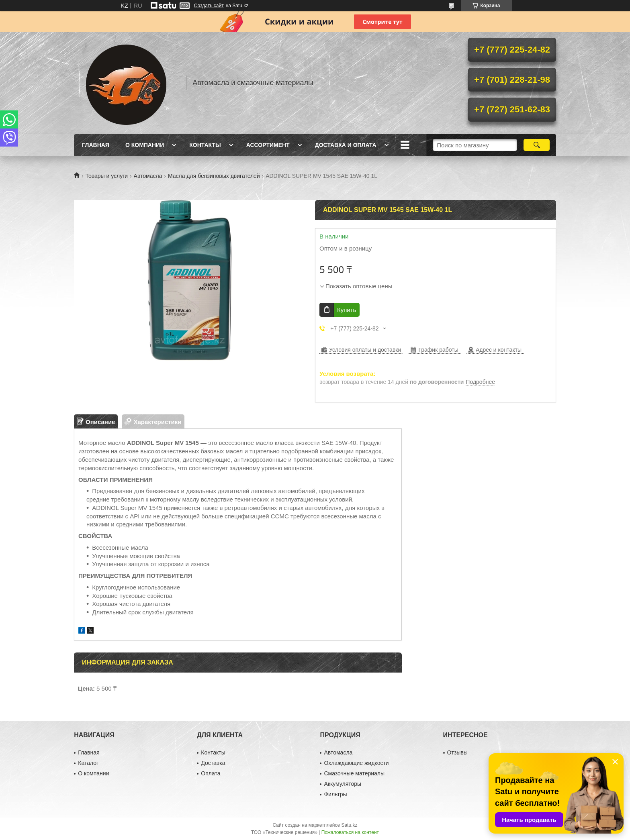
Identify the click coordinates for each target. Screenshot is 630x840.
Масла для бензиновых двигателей (214, 176)
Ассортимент (268, 145)
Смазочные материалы (354, 773)
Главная (96, 145)
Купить (347, 310)
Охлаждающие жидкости (356, 763)
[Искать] (537, 145)
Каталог (88, 763)
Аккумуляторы (343, 784)
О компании (145, 145)
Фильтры (335, 794)
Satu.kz (349, 825)
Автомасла (148, 176)
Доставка (213, 763)
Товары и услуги (106, 176)
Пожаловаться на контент (350, 832)
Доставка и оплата (346, 145)
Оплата (211, 773)
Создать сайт (209, 6)
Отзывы (457, 752)
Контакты (205, 145)
